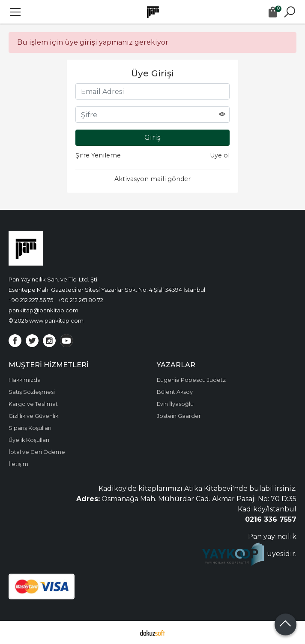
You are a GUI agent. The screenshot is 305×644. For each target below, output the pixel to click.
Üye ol (220, 155)
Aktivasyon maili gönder (152, 179)
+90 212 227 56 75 (31, 300)
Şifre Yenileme (98, 155)
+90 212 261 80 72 (81, 300)
